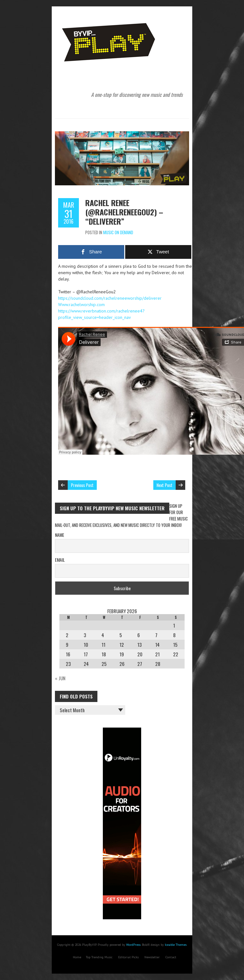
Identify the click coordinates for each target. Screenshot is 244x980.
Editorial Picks (128, 957)
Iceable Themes (176, 945)
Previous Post (82, 485)
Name (60, 535)
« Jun (60, 678)
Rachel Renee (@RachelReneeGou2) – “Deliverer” (124, 212)
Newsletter (152, 957)
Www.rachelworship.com (81, 305)
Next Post (164, 485)
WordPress (133, 945)
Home (77, 957)
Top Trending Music (99, 957)
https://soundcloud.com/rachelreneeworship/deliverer (110, 298)
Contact (171, 957)
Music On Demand (118, 232)
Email (60, 560)
